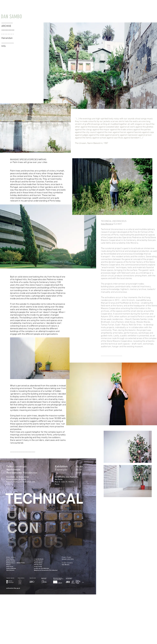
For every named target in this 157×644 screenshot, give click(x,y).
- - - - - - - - (8, 34)
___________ (8, 42)
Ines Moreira (107, 224)
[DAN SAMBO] (11, 17)
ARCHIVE (6, 26)
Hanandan (7, 38)
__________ (7, 22)
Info (4, 46)
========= (8, 30)
